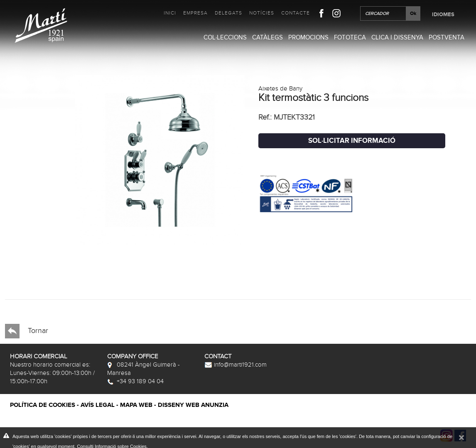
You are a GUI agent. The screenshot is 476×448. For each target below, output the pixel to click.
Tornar (27, 331)
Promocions (308, 37)
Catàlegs (267, 37)
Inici (170, 13)
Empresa (195, 13)
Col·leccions (225, 37)
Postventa (447, 37)
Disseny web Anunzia (193, 405)
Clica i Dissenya (397, 37)
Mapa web (136, 405)
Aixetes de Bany (280, 88)
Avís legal (98, 405)
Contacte (296, 13)
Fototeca (350, 37)
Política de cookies (43, 405)
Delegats (228, 13)
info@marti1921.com (236, 365)
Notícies (262, 13)
